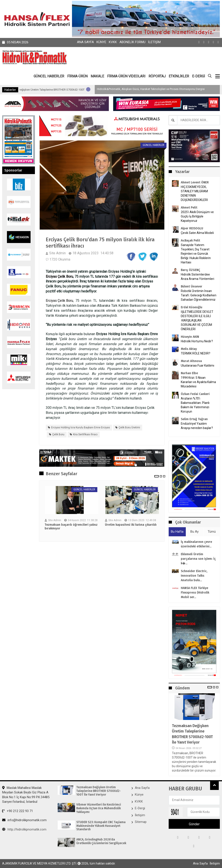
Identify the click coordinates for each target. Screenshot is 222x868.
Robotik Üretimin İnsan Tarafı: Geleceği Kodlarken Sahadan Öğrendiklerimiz (199, 295)
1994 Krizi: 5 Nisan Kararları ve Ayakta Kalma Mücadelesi (198, 382)
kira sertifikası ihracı (85, 434)
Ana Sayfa (85, 42)
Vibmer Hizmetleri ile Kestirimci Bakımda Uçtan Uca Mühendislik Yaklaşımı (99, 808)
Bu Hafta (177, 532)
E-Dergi (140, 808)
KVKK (113, 42)
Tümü (212, 532)
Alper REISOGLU (192, 228)
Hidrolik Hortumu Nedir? (197, 341)
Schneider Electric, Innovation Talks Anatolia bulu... (194, 576)
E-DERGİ (198, 76)
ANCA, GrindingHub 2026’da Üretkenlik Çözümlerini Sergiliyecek (101, 841)
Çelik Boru (58, 434)
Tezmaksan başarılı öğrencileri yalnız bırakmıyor (71, 527)
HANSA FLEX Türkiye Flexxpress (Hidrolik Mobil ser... (195, 593)
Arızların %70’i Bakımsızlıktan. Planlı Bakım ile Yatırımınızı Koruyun (195, 405)
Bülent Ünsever (192, 286)
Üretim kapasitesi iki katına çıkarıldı (131, 525)
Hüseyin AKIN (190, 337)
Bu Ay (194, 532)
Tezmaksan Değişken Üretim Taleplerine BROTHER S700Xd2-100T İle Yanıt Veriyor (83, 90)
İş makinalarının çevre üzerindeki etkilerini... (196, 544)
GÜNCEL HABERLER (49, 76)
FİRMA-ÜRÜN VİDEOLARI (126, 76)
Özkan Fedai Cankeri (195, 394)
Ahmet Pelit (189, 208)
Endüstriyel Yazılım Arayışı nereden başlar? (197, 426)
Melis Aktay (189, 349)
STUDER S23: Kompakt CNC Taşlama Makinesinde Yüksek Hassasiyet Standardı (101, 826)
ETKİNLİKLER (179, 76)
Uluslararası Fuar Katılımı (198, 365)
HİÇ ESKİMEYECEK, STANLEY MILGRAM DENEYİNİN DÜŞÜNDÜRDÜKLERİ (194, 193)
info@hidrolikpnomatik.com (24, 820)
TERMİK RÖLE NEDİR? (196, 353)
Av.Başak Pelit (190, 241)
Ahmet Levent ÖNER (195, 182)
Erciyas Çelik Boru (59, 277)
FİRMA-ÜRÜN (77, 76)
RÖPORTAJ (157, 76)
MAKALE (97, 76)
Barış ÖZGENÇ (190, 270)
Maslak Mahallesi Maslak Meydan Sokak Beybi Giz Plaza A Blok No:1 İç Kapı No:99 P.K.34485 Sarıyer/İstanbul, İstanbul (26, 795)
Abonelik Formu (132, 42)
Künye (101, 42)
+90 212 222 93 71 (18, 811)
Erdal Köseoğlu (192, 307)
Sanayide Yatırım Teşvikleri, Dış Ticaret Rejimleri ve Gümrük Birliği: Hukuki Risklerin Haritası (196, 254)
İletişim (154, 42)
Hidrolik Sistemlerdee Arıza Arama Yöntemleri (198, 277)
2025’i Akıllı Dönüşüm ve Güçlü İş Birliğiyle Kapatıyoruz (197, 216)
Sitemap (141, 822)
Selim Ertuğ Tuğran (194, 419)
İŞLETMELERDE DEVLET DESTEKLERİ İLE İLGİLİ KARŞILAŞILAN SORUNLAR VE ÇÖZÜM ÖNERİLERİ (197, 320)
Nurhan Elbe (189, 373)
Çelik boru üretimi (129, 427)
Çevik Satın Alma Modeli (197, 233)
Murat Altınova (191, 361)
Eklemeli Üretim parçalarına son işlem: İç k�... (198, 559)
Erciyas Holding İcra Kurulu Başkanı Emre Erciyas (81, 427)
